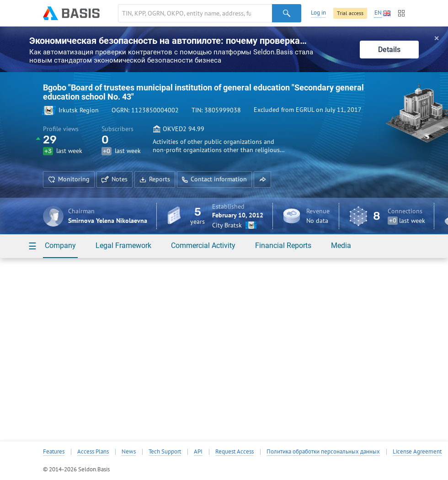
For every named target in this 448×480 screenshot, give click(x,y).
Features (54, 452)
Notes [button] (115, 179)
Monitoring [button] (69, 179)
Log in (318, 13)
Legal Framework (123, 245)
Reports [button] (155, 179)
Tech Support (165, 452)
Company (60, 245)
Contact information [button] (214, 179)
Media (341, 245)
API (198, 452)
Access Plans (93, 452)
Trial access (350, 13)
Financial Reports (283, 245)
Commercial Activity (203, 245)
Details (389, 50)
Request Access (235, 452)
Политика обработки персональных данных (323, 452)
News (129, 452)
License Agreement (417, 452)
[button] (262, 179)
